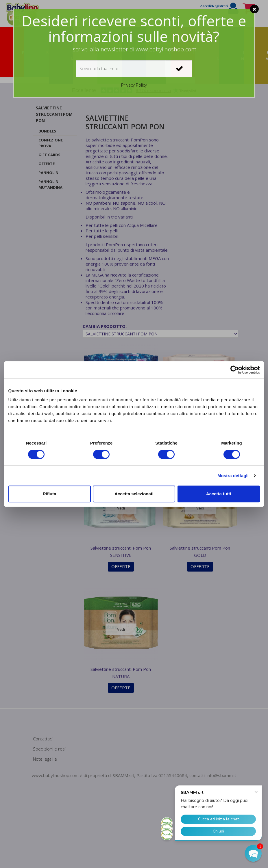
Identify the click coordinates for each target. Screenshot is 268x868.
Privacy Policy (134, 85)
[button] (253, 853)
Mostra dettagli (233, 476)
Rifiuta (50, 494)
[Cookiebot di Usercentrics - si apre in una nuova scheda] (235, 370)
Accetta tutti (219, 494)
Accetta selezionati (134, 494)
